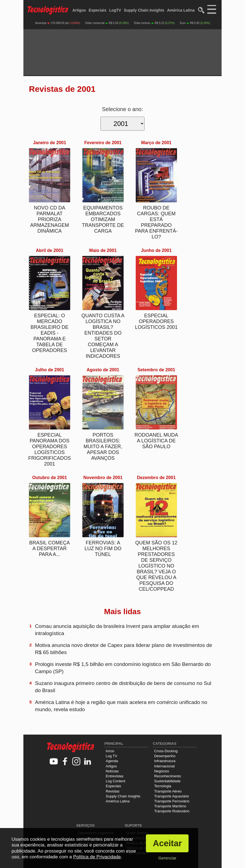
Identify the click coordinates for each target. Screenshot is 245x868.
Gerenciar (167, 858)
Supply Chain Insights (144, 10)
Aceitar (167, 843)
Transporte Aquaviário (172, 796)
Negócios (162, 771)
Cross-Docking (166, 751)
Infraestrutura (165, 761)
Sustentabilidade (167, 781)
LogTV (115, 10)
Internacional (164, 766)
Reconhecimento (168, 776)
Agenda (112, 761)
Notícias (112, 771)
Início (110, 751)
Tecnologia (163, 786)
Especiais (98, 10)
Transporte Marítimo (170, 806)
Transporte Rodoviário (172, 811)
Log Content (115, 781)
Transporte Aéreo (168, 791)
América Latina (181, 10)
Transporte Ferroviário (172, 801)
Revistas (113, 791)
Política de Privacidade (97, 857)
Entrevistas (115, 776)
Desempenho (165, 756)
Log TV (111, 756)
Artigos (79, 10)
